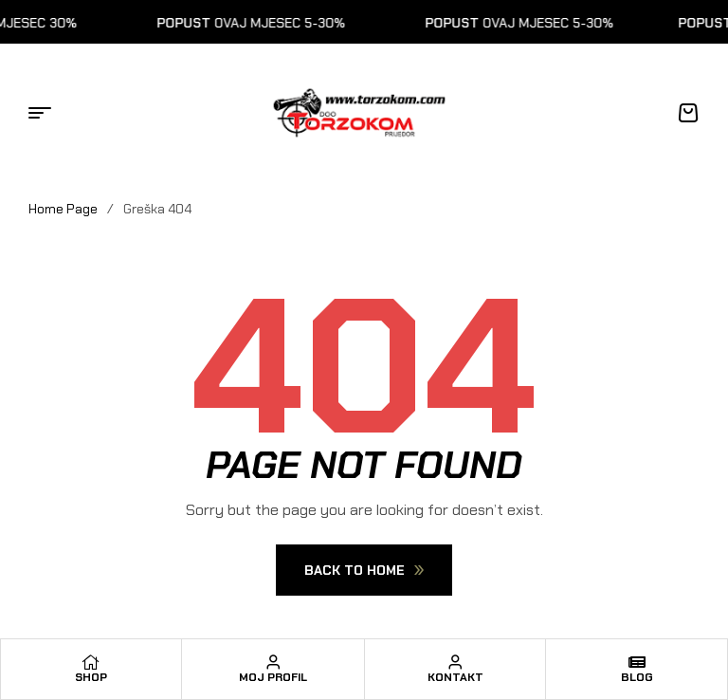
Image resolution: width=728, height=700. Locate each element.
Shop (91, 677)
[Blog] (637, 662)
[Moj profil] (273, 662)
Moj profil (273, 677)
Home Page (63, 209)
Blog (637, 677)
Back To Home (364, 570)
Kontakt (455, 677)
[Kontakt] (455, 662)
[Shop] (91, 662)
